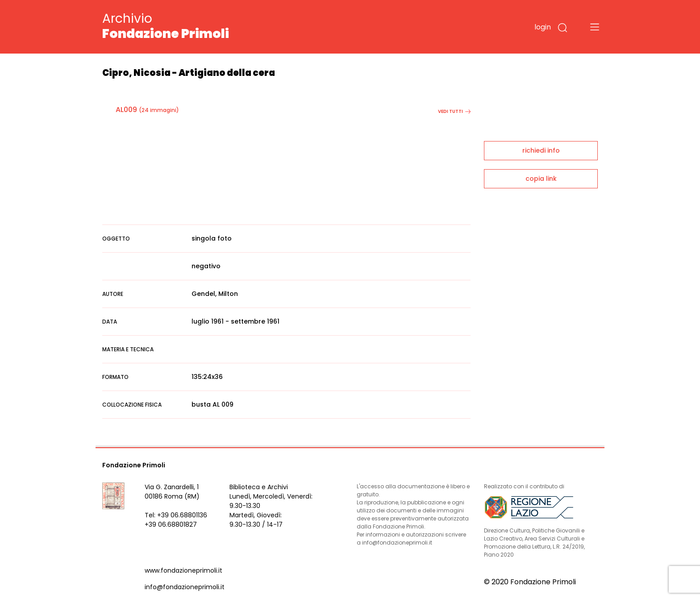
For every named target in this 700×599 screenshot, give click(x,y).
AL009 (126, 110)
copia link (541, 179)
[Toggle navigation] (595, 27)
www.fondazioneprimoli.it (183, 570)
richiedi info (541, 150)
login (543, 27)
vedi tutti (454, 111)
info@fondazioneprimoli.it (185, 587)
